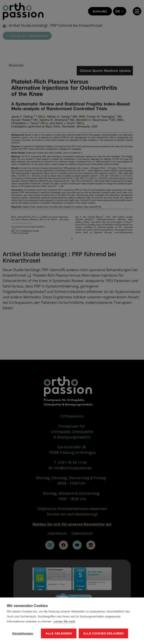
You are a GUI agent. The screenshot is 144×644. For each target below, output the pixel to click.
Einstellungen (23, 633)
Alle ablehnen (59, 633)
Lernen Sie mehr (64, 621)
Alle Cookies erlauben (104, 633)
